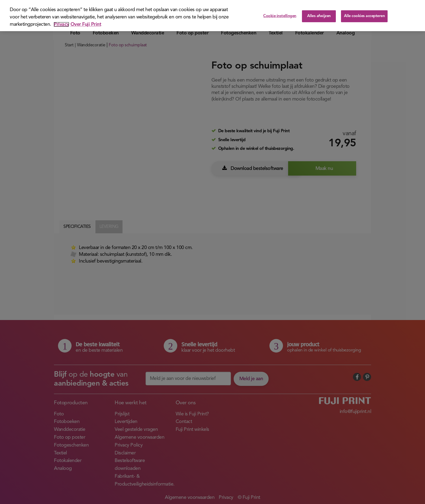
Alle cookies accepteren (364, 16)
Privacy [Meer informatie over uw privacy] (61, 24)
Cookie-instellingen (280, 16)
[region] (212, 16)
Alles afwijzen (319, 16)
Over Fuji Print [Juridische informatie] (86, 24)
